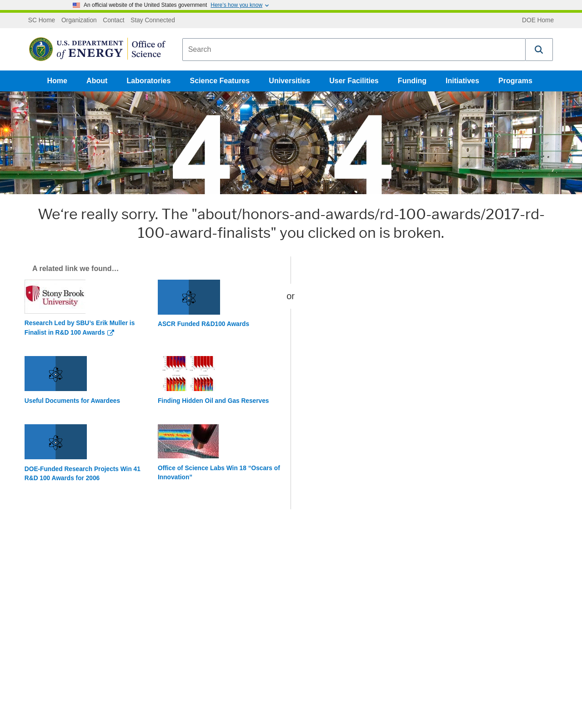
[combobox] (354, 50)
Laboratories (148, 81)
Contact (113, 20)
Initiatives (462, 81)
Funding (412, 81)
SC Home (42, 20)
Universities (289, 81)
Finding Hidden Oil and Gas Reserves (213, 401)
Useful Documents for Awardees (72, 401)
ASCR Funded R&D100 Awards (203, 324)
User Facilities (354, 81)
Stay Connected (153, 20)
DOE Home (538, 20)
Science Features (220, 81)
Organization (79, 20)
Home (57, 81)
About (97, 81)
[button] (539, 50)
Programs (515, 81)
